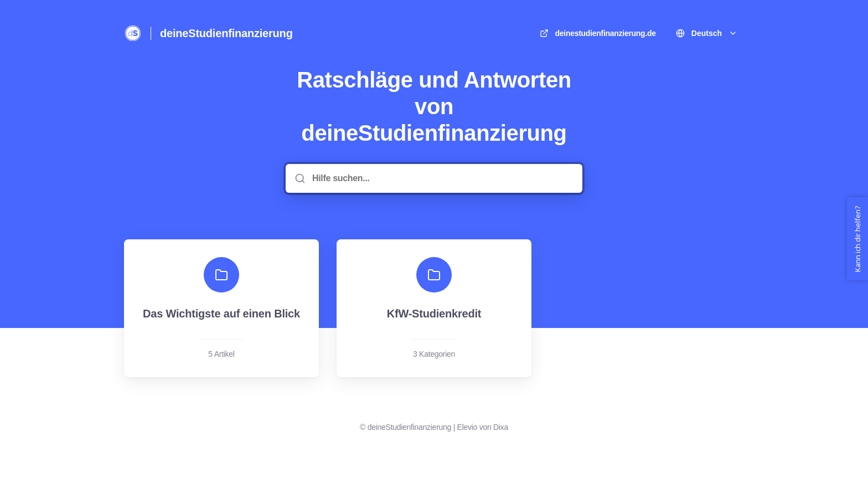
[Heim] (133, 33)
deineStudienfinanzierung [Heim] (226, 33)
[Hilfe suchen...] (442, 178)
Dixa (501, 427)
